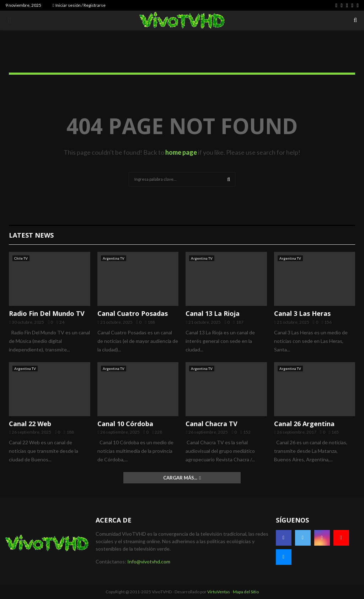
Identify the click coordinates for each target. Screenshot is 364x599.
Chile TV (21, 258)
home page (181, 152)
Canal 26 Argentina (304, 424)
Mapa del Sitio (246, 592)
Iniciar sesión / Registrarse (79, 5)
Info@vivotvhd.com (149, 561)
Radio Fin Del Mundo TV (47, 313)
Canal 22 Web (30, 424)
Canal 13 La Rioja (213, 313)
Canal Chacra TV (212, 424)
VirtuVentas (219, 592)
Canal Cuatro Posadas (133, 313)
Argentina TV (114, 258)
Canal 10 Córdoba (125, 424)
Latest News (31, 235)
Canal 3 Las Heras (302, 313)
